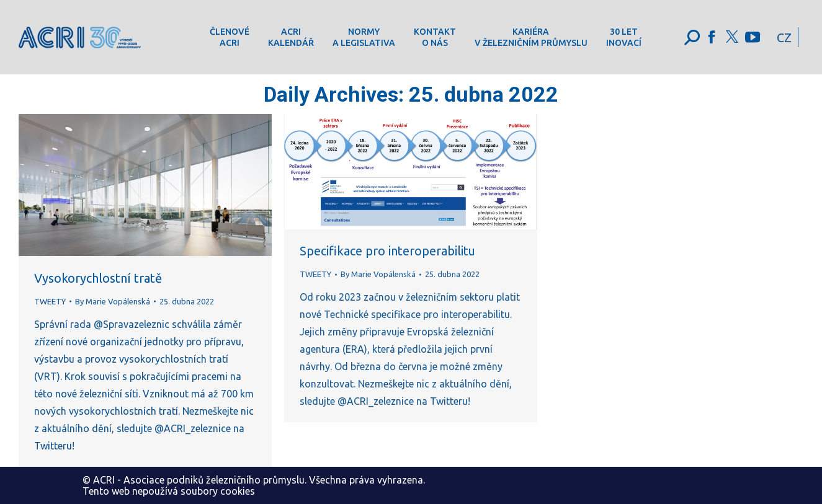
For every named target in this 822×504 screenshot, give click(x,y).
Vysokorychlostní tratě (98, 278)
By (113, 301)
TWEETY (50, 301)
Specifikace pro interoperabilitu (387, 251)
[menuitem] (230, 37)
